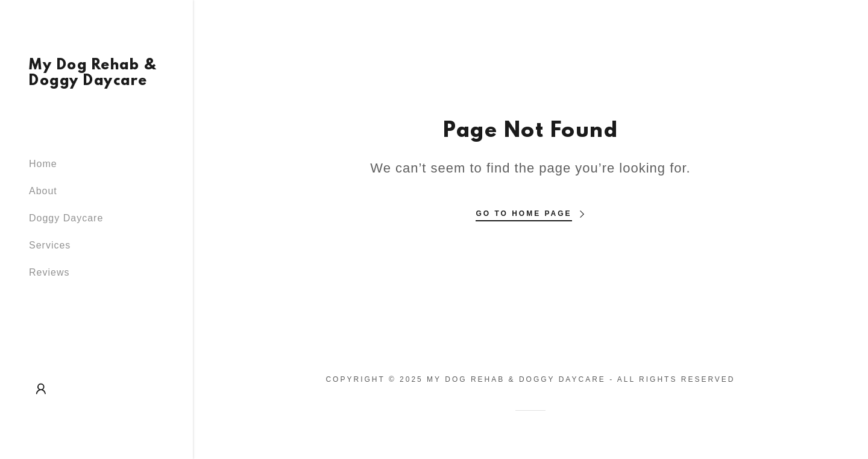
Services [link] (50, 245)
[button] (41, 389)
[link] (96, 82)
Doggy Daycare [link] (66, 218)
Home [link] (43, 164)
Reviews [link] (49, 272)
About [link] (43, 191)
